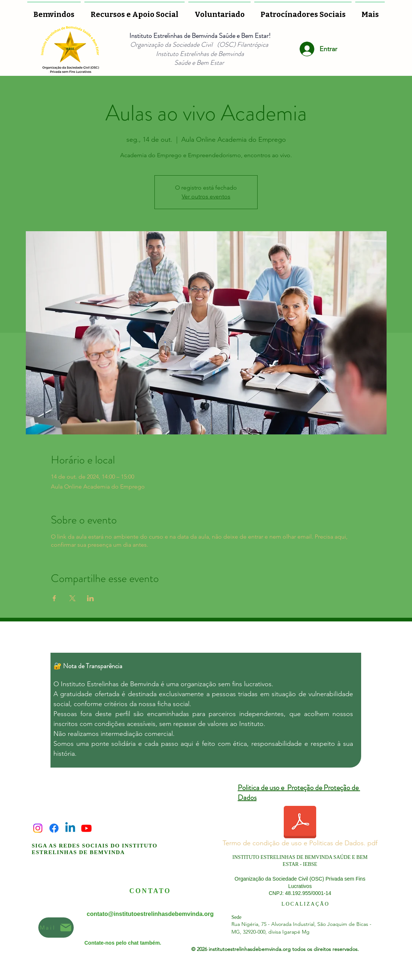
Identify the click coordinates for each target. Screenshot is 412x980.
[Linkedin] (70, 828)
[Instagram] (38, 828)
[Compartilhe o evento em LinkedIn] (90, 598)
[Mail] (56, 928)
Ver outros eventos (206, 196)
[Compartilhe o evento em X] (72, 598)
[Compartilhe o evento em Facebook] (54, 598)
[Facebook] (54, 828)
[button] (219, 11)
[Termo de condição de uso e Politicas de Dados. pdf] (300, 828)
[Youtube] (86, 828)
